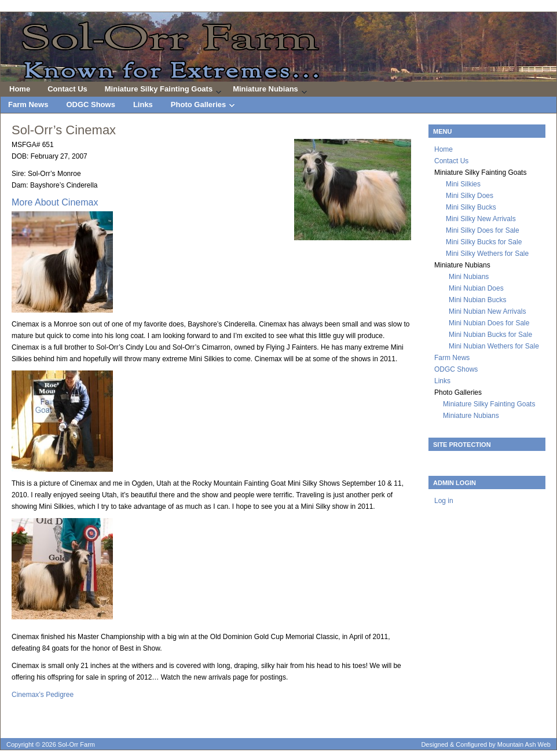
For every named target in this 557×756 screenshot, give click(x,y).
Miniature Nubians (265, 91)
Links (143, 104)
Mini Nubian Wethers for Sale (494, 346)
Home (20, 89)
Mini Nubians (469, 277)
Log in (444, 501)
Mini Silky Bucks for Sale (484, 242)
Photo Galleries (199, 107)
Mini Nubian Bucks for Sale (490, 335)
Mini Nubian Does (476, 288)
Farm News (28, 104)
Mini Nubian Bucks (477, 300)
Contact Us (67, 89)
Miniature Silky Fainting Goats (159, 91)
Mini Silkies (463, 184)
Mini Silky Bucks (471, 207)
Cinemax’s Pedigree (43, 695)
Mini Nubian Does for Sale (489, 323)
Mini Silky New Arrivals (481, 219)
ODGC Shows (91, 104)
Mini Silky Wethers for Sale (487, 254)
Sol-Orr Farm (278, 48)
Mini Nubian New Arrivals (487, 311)
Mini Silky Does (470, 196)
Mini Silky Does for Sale (483, 230)
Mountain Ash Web (524, 744)
